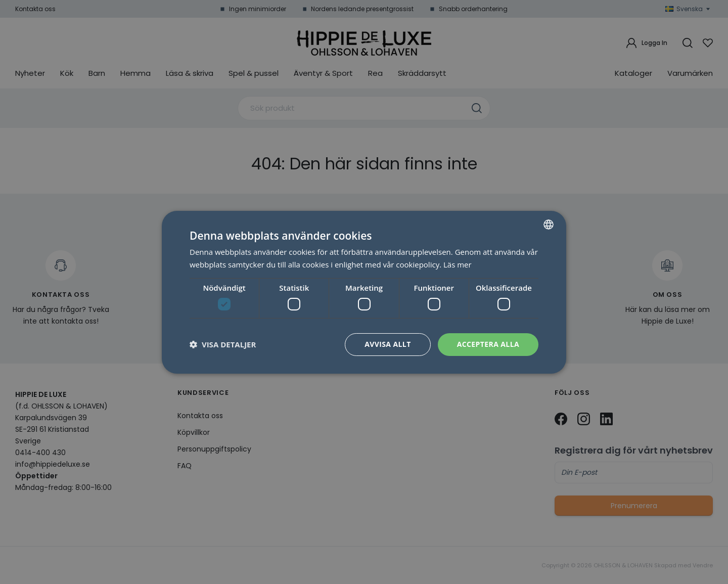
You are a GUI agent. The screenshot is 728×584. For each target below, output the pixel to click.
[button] (223, 344)
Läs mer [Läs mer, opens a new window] (458, 264)
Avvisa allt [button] (388, 344)
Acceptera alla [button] (488, 344)
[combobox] (549, 224)
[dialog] (364, 292)
